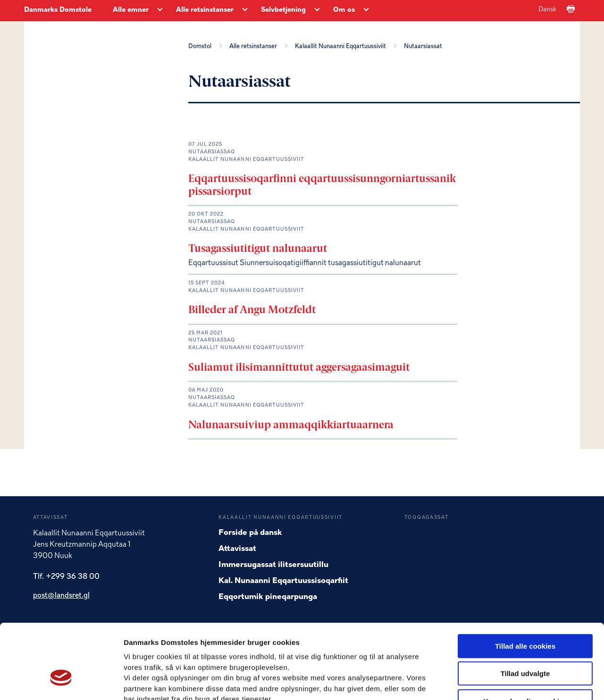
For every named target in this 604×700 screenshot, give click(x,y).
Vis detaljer (491, 681)
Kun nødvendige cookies (525, 640)
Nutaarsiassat (423, 46)
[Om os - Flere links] (366, 10)
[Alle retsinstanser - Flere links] (245, 10)
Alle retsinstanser (255, 46)
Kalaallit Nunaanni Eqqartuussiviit (342, 46)
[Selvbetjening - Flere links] (317, 10)
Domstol (201, 46)
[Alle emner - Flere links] (160, 10)
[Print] (571, 10)
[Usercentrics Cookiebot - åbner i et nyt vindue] (61, 682)
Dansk (547, 10)
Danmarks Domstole (58, 10)
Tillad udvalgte (525, 612)
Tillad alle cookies (525, 585)
